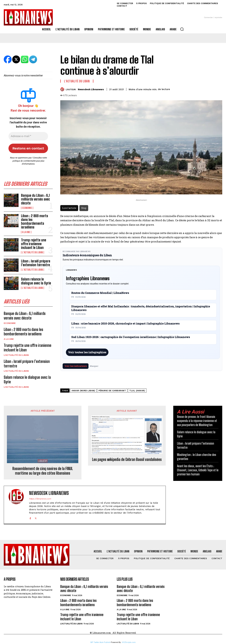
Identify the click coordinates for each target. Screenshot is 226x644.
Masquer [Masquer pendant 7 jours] (94, 366)
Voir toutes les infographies (87, 352)
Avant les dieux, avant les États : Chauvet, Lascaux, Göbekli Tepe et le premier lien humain (198, 470)
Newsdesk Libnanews (91, 89)
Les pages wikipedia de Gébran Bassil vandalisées (127, 460)
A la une (26, 232)
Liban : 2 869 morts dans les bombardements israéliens (35, 222)
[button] (182, 29)
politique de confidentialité (24, 161)
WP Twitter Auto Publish (100, 642)
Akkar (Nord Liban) (83, 391)
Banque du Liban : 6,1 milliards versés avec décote (35, 199)
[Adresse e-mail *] (28, 136)
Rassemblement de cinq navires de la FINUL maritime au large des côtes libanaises (43, 471)
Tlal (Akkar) (137, 391)
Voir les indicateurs (76, 366)
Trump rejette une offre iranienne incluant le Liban (34, 244)
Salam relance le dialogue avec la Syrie (36, 281)
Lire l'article (69, 208)
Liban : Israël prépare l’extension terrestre (36, 263)
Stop (84, 208)
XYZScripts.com (129, 642)
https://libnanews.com (40, 499)
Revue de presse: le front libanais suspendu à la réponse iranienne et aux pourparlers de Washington (197, 421)
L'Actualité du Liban (32, 252)
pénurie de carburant (112, 391)
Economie (27, 208)
